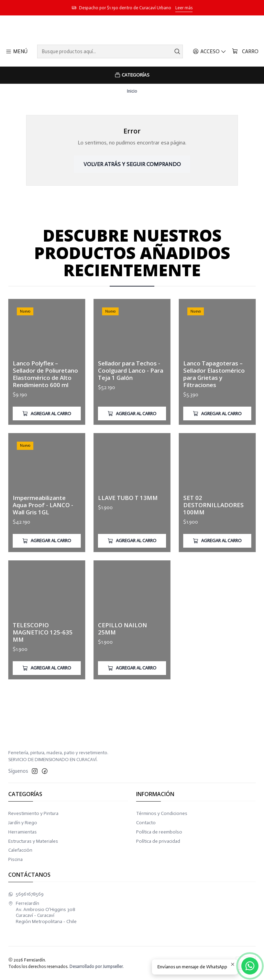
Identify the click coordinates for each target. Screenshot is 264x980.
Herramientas (23, 832)
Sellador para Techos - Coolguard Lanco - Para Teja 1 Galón (131, 397)
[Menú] (16, 51)
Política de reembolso (159, 832)
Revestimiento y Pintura (33, 813)
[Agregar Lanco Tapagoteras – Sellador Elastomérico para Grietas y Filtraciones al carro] (217, 447)
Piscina (15, 859)
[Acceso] (210, 51)
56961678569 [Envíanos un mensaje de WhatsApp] (26, 894)
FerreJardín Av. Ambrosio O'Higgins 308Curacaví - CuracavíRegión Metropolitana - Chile (42, 912)
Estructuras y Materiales (33, 841)
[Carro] (245, 51)
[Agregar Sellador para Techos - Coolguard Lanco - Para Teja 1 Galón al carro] (132, 440)
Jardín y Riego (23, 823)
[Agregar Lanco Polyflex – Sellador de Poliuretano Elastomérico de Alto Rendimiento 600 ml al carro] (47, 431)
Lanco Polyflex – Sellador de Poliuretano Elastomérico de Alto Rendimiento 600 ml (45, 391)
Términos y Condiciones (162, 813)
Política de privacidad (158, 841)
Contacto (146, 823)
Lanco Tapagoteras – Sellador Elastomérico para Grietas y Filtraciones (214, 407)
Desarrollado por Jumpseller (96, 966)
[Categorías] (132, 75)
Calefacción (20, 850)
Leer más (184, 8)
